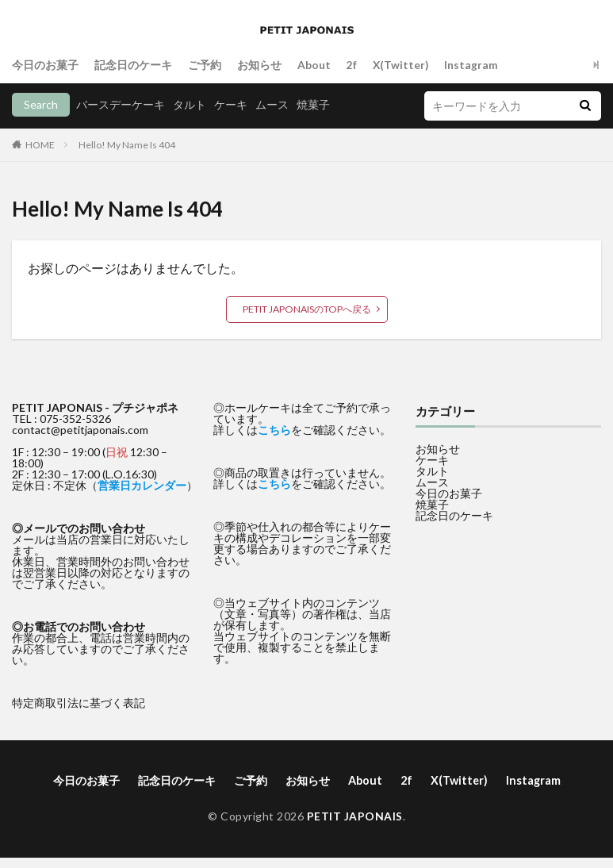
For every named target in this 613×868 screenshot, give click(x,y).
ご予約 (205, 65)
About (314, 65)
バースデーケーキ (121, 104)
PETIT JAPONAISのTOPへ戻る (307, 309)
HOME (40, 145)
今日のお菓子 (45, 65)
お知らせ (259, 65)
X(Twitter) (401, 65)
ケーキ (231, 104)
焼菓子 (313, 104)
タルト (190, 104)
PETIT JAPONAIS (355, 815)
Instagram (473, 65)
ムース (272, 104)
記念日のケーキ (133, 65)
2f (352, 65)
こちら (274, 430)
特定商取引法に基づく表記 (79, 703)
